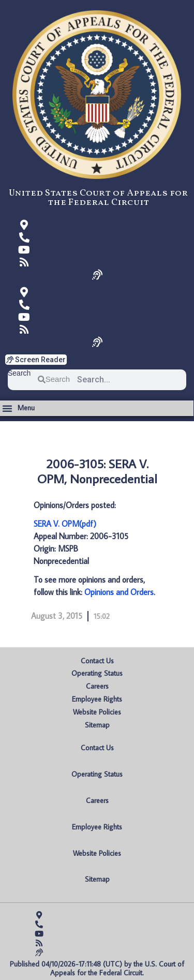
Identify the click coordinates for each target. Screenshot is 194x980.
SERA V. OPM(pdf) (65, 524)
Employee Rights (97, 699)
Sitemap (97, 725)
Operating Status (97, 673)
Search (19, 373)
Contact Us (97, 661)
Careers (97, 686)
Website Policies (97, 712)
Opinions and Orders (119, 592)
